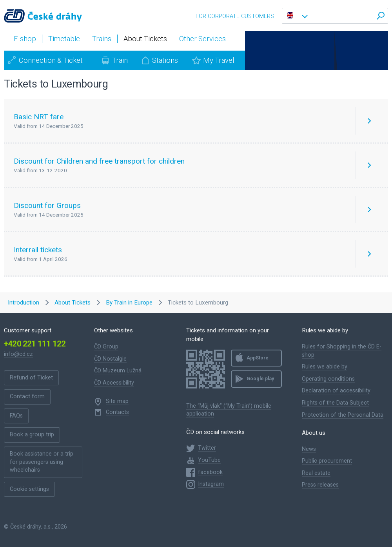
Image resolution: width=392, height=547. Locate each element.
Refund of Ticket (31, 378)
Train (120, 60)
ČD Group (106, 347)
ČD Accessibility (114, 383)
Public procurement (327, 461)
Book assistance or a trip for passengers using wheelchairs (42, 462)
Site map (117, 401)
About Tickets (73, 303)
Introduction (24, 303)
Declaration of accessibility (336, 391)
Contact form (27, 397)
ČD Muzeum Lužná (118, 371)
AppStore (258, 358)
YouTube (209, 460)
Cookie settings (29, 489)
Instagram (211, 484)
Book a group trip (32, 435)
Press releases (320, 485)
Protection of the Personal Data (343, 415)
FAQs (16, 416)
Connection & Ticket (51, 60)
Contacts (117, 412)
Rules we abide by (325, 367)
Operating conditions (328, 379)
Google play (260, 379)
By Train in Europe (129, 303)
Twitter (207, 448)
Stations (165, 60)
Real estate (316, 473)
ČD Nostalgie (110, 359)
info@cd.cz (18, 354)
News (309, 449)
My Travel (219, 60)
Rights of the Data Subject (335, 403)
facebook (210, 472)
